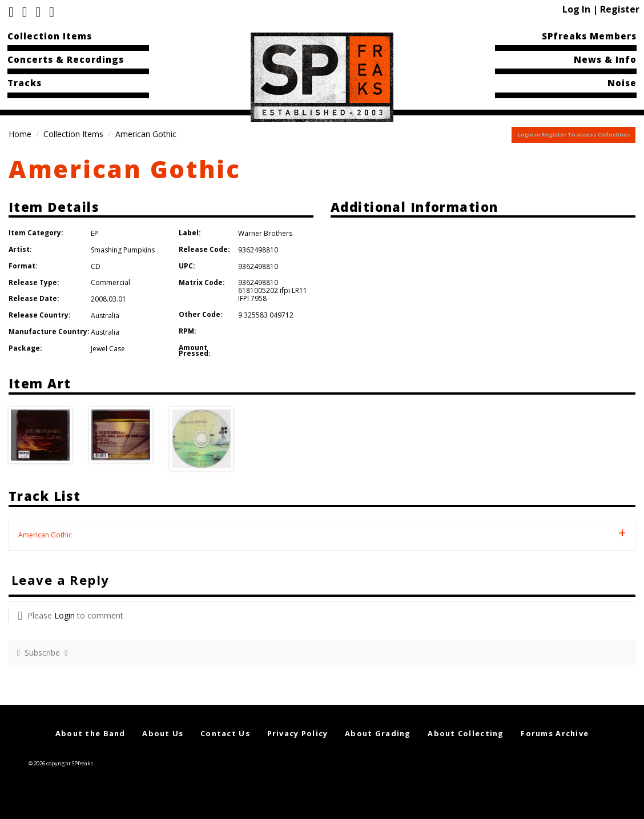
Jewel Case (108, 349)
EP (94, 233)
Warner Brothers (265, 233)
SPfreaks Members (589, 36)
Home (20, 134)
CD (96, 266)
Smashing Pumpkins (123, 250)
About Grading (378, 733)
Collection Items (50, 36)
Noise (622, 83)
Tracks (25, 83)
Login (65, 615)
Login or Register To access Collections (574, 135)
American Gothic (125, 169)
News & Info (605, 59)
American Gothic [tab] (45, 535)
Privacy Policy (298, 733)
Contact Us (225, 733)
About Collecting (466, 733)
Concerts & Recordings (66, 59)
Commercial (110, 282)
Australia (105, 316)
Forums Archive (555, 733)
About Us (163, 733)
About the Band (90, 733)
